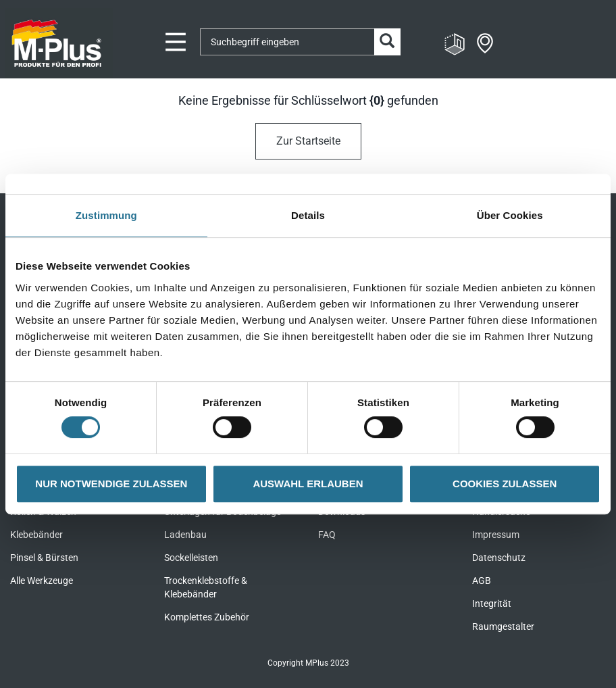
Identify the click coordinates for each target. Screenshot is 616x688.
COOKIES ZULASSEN (505, 484)
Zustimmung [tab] (106, 215)
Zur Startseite (308, 141)
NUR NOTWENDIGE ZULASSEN (111, 484)
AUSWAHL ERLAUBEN (308, 484)
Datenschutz (499, 558)
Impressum (496, 535)
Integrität (492, 604)
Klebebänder (36, 535)
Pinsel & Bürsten (44, 558)
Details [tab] (308, 215)
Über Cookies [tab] (510, 215)
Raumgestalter (503, 626)
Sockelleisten (191, 558)
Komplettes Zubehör (207, 617)
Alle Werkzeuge (42, 581)
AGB (482, 581)
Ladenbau (185, 535)
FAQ (327, 535)
